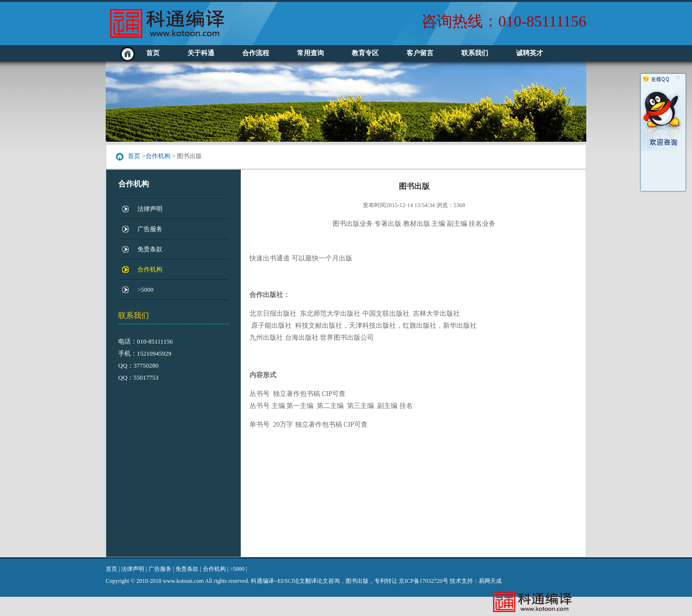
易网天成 (490, 581)
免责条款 (150, 249)
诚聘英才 (530, 53)
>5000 (145, 290)
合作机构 (158, 156)
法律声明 (150, 209)
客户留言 (420, 53)
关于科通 (201, 53)
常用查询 (310, 53)
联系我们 (475, 53)
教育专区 (365, 53)
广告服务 (150, 229)
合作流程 (256, 53)
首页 (153, 53)
